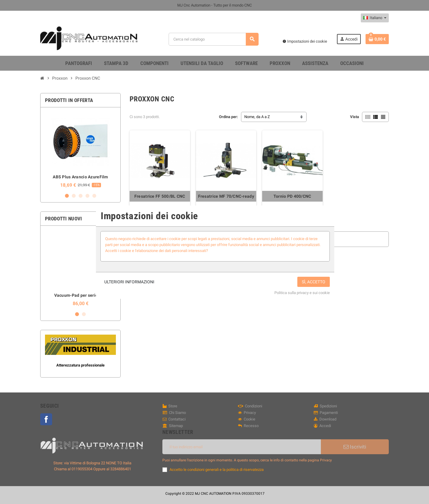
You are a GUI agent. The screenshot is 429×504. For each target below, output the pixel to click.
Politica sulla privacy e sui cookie (302, 293)
